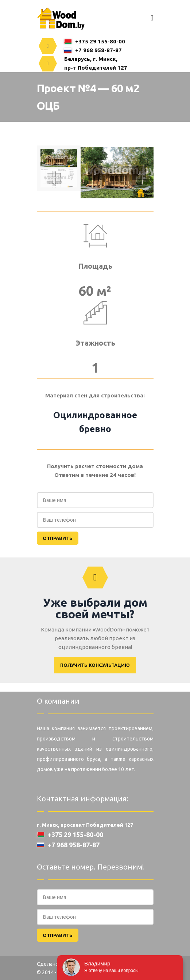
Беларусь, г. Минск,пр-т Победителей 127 (96, 63)
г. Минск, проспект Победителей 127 (85, 825)
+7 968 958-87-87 (93, 50)
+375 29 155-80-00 (95, 41)
